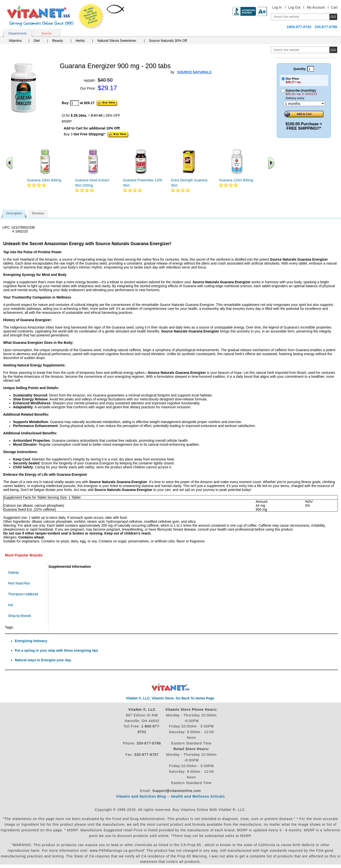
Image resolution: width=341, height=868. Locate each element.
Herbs (80, 41)
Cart (334, 7)
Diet (37, 41)
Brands (47, 33)
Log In (277, 7)
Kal (10, 605)
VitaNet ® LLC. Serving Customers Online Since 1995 (40, 16)
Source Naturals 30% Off (168, 41)
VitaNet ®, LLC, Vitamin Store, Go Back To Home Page (170, 698)
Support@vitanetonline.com (177, 791)
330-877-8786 (149, 743)
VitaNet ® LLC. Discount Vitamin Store (171, 687)
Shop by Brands (21, 616)
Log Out (294, 7)
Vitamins (15, 41)
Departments (17, 33)
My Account (316, 7)
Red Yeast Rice (19, 583)
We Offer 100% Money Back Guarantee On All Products (91, 16)
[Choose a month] (304, 103)
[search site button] (333, 50)
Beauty (58, 41)
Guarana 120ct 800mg (236, 180)
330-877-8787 (147, 755)
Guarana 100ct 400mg (44, 180)
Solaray (13, 572)
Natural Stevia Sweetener (117, 41)
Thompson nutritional (23, 594)
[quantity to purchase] (75, 103)
